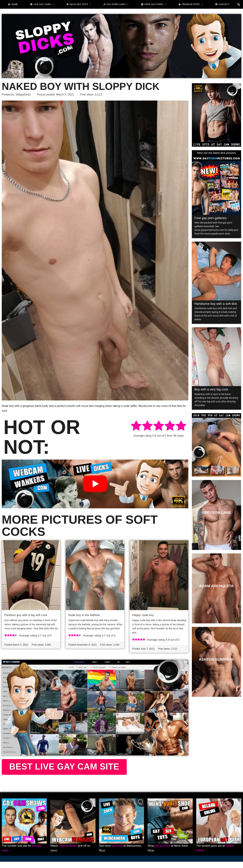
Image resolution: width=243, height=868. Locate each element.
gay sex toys (163, 852)
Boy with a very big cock (211, 390)
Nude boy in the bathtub (84, 615)
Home (15, 4)
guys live (117, 852)
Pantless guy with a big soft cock (26, 615)
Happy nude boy (143, 615)
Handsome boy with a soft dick (216, 304)
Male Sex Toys (80, 4)
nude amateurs (68, 852)
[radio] (136, 426)
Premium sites (192, 4)
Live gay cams (44, 4)
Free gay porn (155, 4)
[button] (239, 4)
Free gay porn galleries (211, 218)
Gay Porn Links (118, 4)
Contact (224, 4)
